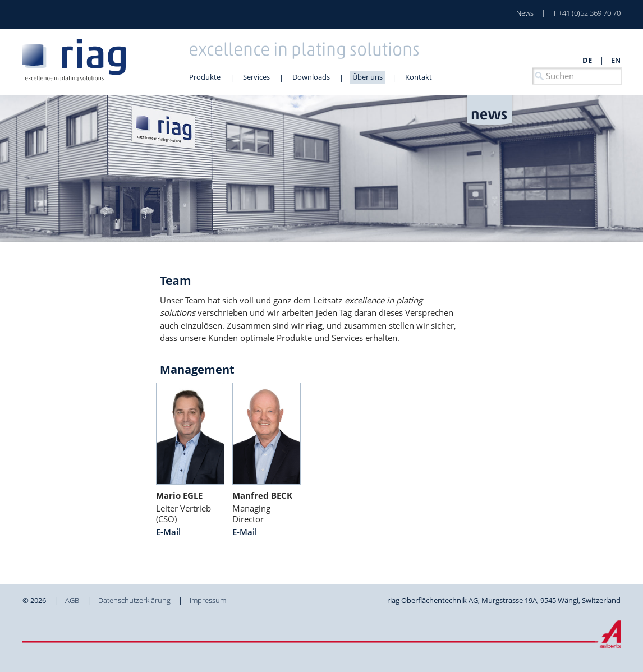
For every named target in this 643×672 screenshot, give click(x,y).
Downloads (311, 77)
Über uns (368, 77)
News (525, 13)
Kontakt (419, 77)
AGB (72, 600)
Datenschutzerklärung (134, 600)
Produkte (205, 77)
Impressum (208, 600)
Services (256, 77)
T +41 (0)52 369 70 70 (587, 13)
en (616, 60)
